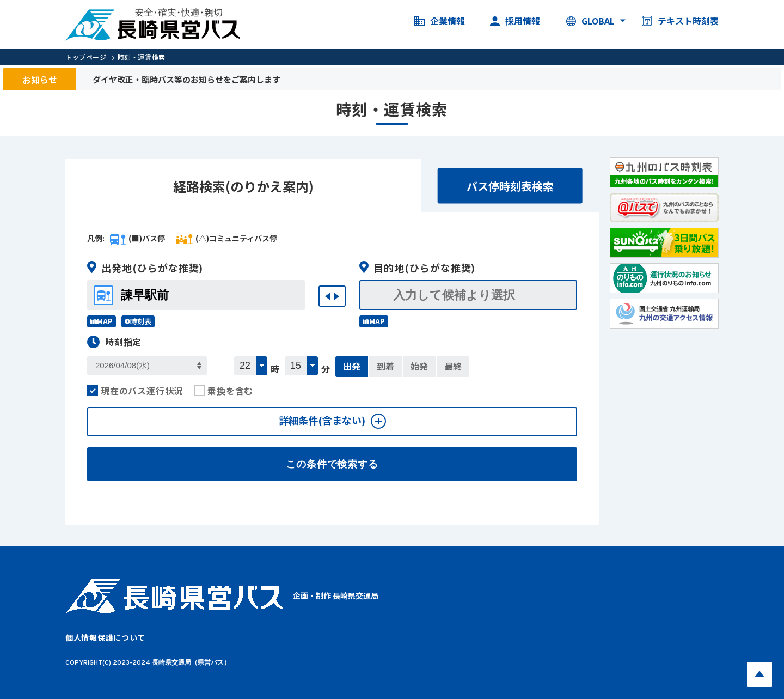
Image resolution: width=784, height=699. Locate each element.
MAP (102, 321)
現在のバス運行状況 (135, 391)
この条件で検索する (332, 464)
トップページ (86, 57)
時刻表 (138, 321)
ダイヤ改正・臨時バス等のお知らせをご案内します (186, 79)
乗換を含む (223, 391)
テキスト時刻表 (681, 21)
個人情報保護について (105, 637)
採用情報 (515, 21)
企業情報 (439, 21)
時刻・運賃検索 (142, 57)
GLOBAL (590, 21)
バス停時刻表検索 (510, 186)
